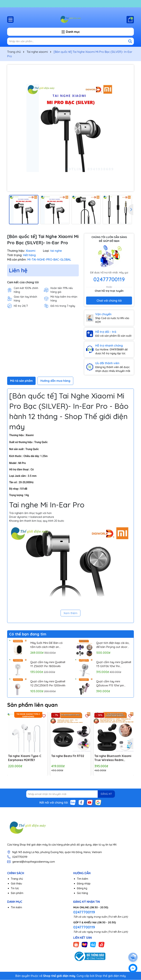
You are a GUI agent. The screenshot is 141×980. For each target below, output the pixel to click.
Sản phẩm (17, 893)
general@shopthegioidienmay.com (34, 862)
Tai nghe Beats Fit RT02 (68, 756)
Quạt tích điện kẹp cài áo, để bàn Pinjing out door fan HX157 (113, 645)
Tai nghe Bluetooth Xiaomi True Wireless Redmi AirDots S (113, 758)
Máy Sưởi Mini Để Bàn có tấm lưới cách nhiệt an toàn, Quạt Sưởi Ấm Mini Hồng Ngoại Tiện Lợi (47, 645)
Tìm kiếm (83, 879)
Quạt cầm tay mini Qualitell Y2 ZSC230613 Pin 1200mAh (46, 684)
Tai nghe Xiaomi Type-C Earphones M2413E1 (25, 758)
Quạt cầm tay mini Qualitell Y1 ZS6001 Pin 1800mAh (45, 664)
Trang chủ (17, 879)
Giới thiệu (16, 884)
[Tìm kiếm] (130, 41)
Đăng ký (82, 888)
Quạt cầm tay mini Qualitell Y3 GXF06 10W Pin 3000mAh (112, 664)
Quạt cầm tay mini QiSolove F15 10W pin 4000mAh (111, 684)
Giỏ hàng (82, 893)
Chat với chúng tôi (109, 301)
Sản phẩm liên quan (34, 705)
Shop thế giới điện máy (110, 976)
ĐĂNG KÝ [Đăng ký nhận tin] (106, 794)
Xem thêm (70, 613)
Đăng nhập (84, 884)
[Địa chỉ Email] (71, 794)
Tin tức (15, 888)
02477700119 (109, 279)
